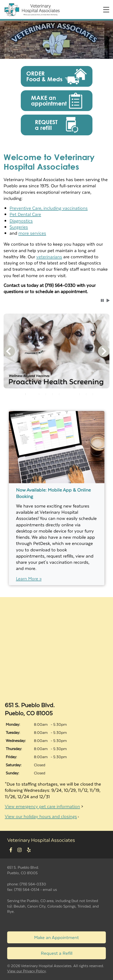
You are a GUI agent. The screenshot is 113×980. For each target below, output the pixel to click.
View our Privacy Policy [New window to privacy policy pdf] (27, 971)
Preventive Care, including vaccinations (49, 208)
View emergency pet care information (42, 806)
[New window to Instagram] (20, 850)
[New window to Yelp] (29, 850)
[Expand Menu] (106, 10)
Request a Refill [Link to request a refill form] (57, 953)
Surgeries (19, 227)
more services (32, 233)
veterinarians (49, 256)
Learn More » (29, 579)
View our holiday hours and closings (41, 816)
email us (50, 889)
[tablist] (56, 394)
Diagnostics (21, 221)
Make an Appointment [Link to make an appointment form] (56, 937)
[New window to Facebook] (11, 850)
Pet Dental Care (25, 214)
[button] (57, 76)
